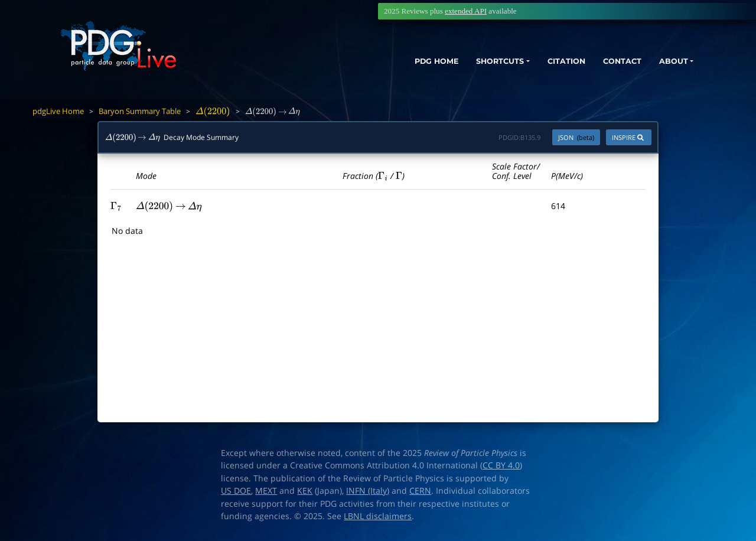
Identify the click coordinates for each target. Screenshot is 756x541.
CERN (420, 491)
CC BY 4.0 (501, 465)
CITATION (547, 63)
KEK (305, 491)
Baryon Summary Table (140, 111)
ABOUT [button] (664, 63)
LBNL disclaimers (378, 516)
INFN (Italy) (368, 491)
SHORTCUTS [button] (472, 63)
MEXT (266, 491)
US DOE (236, 491)
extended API (466, 11)
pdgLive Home (58, 111)
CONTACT (608, 63)
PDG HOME (399, 63)
